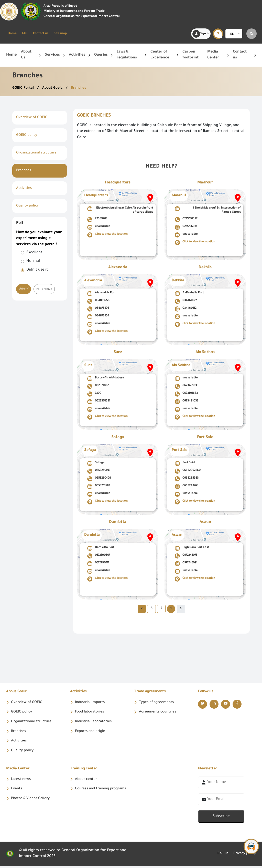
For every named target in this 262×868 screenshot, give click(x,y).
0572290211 (98, 564)
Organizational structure (38, 153)
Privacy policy (243, 856)
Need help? (162, 167)
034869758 (98, 301)
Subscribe (221, 819)
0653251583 (99, 487)
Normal (33, 261)
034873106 (98, 309)
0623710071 (98, 386)
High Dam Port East (192, 548)
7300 (94, 394)
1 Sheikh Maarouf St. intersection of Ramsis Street (208, 210)
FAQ (25, 34)
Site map (60, 34)
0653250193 (99, 471)
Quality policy (28, 206)
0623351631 (99, 402)
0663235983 (187, 479)
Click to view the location (107, 235)
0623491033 (187, 386)
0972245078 (186, 556)
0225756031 (186, 227)
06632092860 (188, 471)
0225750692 (186, 220)
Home (12, 34)
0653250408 (99, 479)
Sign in (201, 34)
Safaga (96, 463)
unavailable (99, 227)
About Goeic (54, 88)
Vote (24, 289)
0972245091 (186, 564)
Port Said (185, 463)
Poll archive (44, 289)
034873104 (98, 317)
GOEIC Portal (24, 88)
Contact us (41, 34)
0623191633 (186, 394)
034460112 (185, 309)
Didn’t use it (37, 270)
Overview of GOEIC (32, 118)
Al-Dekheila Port (189, 294)
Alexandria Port (101, 294)
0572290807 (99, 556)
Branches (81, 88)
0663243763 (187, 487)
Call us (220, 856)
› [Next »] (142, 609)
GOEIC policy (27, 135)
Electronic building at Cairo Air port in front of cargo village (120, 210)
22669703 (97, 220)
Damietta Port (101, 548)
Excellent (34, 253)
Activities (24, 188)
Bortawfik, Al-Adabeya (106, 379)
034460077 (186, 301)
